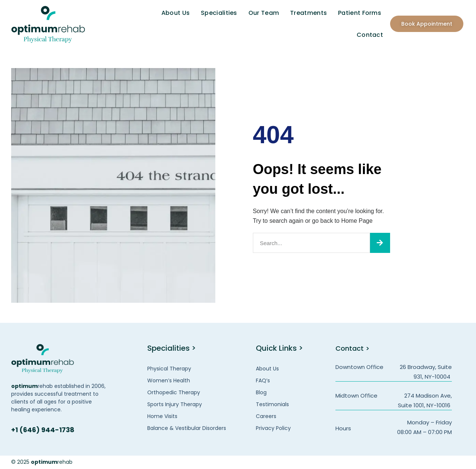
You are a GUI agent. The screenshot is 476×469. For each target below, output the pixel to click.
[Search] (380, 243)
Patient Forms (360, 13)
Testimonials (272, 404)
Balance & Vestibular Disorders (187, 428)
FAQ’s (263, 380)
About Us (176, 13)
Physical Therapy (169, 369)
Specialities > (172, 348)
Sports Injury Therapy (175, 404)
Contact (370, 35)
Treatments (308, 13)
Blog (261, 392)
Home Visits (162, 416)
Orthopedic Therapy (174, 392)
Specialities (219, 13)
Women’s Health (169, 380)
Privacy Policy (273, 428)
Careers (266, 416)
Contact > (354, 348)
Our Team (264, 13)
